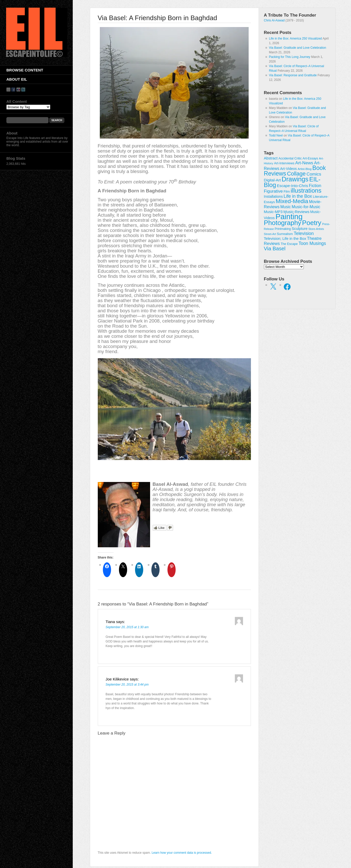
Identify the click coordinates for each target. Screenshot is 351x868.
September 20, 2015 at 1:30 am (127, 627)
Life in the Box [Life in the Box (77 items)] (298, 196)
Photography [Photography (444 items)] (283, 223)
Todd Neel (276, 135)
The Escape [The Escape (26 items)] (289, 244)
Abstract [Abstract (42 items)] (271, 158)
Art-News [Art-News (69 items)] (304, 163)
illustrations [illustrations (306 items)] (306, 190)
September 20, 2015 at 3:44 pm (127, 685)
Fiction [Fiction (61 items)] (315, 185)
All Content (17, 101)
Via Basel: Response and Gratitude (293, 75)
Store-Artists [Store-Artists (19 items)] (316, 229)
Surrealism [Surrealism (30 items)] (285, 234)
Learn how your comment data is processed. (182, 853)
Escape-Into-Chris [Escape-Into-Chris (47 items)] (293, 186)
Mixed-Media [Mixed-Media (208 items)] (292, 201)
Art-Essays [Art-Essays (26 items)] (310, 158)
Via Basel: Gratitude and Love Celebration (298, 48)
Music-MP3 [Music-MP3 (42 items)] (273, 212)
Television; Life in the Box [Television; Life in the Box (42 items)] (285, 239)
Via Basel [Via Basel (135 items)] (275, 249)
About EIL (17, 79)
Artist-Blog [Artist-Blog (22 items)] (305, 169)
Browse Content (25, 70)
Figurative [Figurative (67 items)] (273, 191)
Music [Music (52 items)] (286, 207)
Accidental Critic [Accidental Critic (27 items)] (290, 158)
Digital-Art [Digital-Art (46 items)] (272, 180)
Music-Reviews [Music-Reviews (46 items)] (296, 212)
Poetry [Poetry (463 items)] (312, 223)
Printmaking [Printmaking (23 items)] (283, 229)
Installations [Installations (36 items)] (273, 196)
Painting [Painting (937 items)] (289, 216)
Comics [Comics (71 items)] (314, 174)
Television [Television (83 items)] (304, 233)
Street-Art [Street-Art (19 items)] (270, 234)
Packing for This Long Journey (290, 57)
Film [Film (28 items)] (287, 191)
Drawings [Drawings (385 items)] (295, 179)
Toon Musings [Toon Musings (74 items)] (312, 243)
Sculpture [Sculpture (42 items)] (300, 229)
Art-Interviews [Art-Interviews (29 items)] (284, 163)
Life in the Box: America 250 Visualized (295, 39)
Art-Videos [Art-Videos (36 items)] (288, 169)
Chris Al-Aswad (274, 20)
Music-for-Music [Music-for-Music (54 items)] (306, 207)
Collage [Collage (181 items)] (296, 174)
